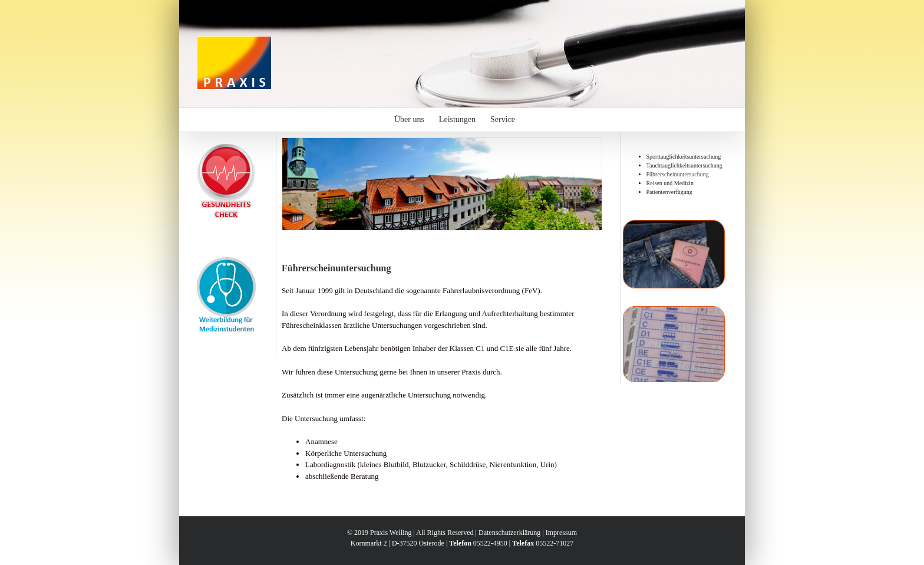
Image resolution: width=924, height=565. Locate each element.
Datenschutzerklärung (509, 533)
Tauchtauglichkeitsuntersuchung (684, 165)
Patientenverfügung (669, 192)
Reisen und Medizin (670, 183)
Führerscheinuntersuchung (678, 174)
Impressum (561, 533)
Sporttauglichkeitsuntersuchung (684, 157)
